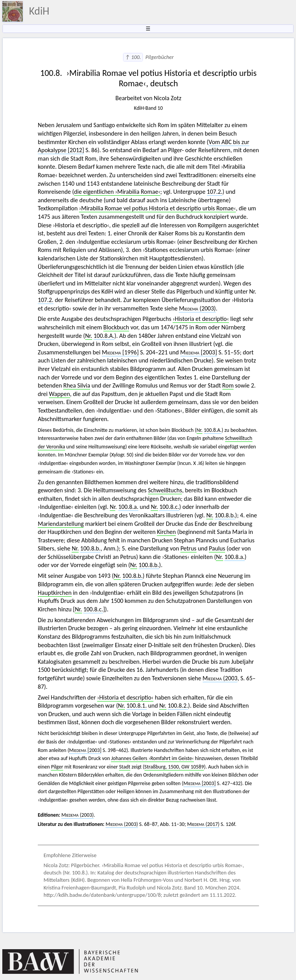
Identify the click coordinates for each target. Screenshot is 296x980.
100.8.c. (169, 507)
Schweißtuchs (165, 490)
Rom (228, 385)
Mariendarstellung (61, 524)
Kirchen (166, 532)
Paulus (217, 548)
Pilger (57, 767)
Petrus (188, 548)
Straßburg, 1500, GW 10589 (174, 767)
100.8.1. (137, 706)
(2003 (220, 678)
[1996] (120, 352)
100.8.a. (128, 507)
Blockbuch (116, 327)
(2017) (203, 824)
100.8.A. (104, 336)
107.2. (215, 192)
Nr (113, 507)
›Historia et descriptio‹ (201, 319)
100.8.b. (225, 515)
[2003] (199, 352)
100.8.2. (178, 706)
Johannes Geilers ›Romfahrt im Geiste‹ (152, 758)
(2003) (197, 308)
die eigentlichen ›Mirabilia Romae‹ (117, 192)
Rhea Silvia (77, 385)
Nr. (89, 336)
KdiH (39, 11)
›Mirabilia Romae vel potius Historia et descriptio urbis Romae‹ (157, 208)
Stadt (125, 767)
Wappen (60, 394)
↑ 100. (133, 57)
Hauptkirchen (55, 593)
